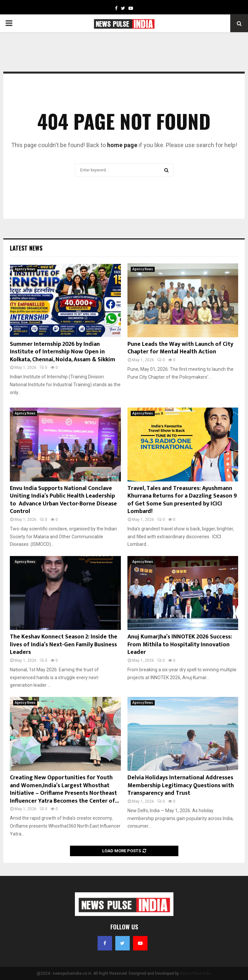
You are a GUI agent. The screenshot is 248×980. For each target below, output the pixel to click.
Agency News (25, 269)
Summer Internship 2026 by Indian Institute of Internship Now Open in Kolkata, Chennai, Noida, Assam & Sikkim (63, 352)
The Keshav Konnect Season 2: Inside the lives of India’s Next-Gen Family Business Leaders (64, 645)
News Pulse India (196, 973)
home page (122, 145)
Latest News (26, 248)
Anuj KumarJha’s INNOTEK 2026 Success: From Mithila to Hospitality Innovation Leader (180, 645)
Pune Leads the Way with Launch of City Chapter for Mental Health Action (180, 348)
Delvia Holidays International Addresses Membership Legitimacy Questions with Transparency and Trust (181, 785)
